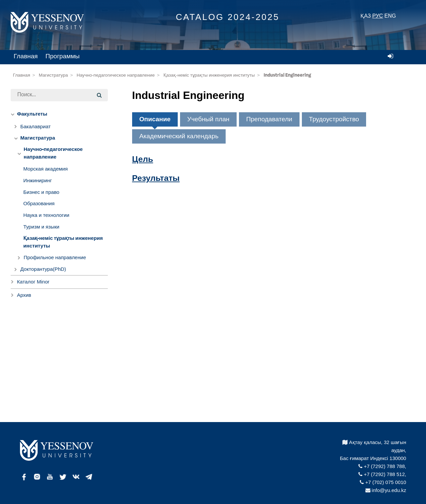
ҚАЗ (366, 16)
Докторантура (43, 269)
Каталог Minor (33, 282)
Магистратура (54, 75)
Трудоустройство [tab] (334, 119)
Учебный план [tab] (209, 119)
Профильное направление (55, 257)
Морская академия (46, 169)
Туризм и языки (41, 227)
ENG (390, 16)
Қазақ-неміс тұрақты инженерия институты (209, 75)
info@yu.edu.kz (386, 490)
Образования (39, 203)
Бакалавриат (35, 126)
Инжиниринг (38, 180)
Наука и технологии (46, 215)
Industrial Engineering (287, 75)
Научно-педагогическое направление (116, 75)
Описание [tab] (155, 119)
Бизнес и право (41, 192)
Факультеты (32, 114)
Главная (26, 56)
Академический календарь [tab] (179, 136)
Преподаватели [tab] (269, 119)
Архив (24, 295)
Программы (63, 56)
